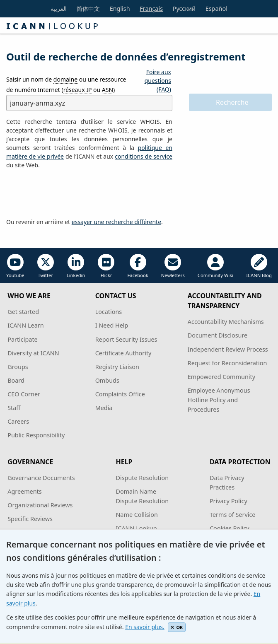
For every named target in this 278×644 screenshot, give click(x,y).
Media (104, 408)
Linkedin (76, 266)
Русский (184, 8)
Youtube (15, 266)
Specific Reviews (30, 519)
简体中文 (88, 8)
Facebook (138, 266)
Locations (109, 312)
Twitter (46, 266)
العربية (59, 8)
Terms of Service (233, 515)
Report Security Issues (126, 339)
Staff (14, 408)
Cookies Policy (230, 528)
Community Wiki (215, 266)
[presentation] (69, 194)
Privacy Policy (228, 501)
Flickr (106, 266)
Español (216, 8)
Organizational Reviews (40, 505)
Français (151, 8)
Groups (18, 367)
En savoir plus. (145, 627)
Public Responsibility (36, 435)
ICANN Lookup (136, 528)
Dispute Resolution (142, 478)
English (120, 8)
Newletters (173, 266)
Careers (18, 421)
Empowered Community (221, 377)
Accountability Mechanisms (226, 322)
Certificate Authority (123, 353)
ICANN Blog (259, 266)
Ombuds (107, 380)
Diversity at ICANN (33, 353)
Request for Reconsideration (227, 363)
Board (16, 380)
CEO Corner (24, 394)
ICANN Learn (25, 325)
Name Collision (137, 515)
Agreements (25, 491)
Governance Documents (41, 478)
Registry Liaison (117, 367)
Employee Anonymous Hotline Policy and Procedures (219, 400)
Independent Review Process (228, 349)
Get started (23, 312)
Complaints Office (120, 394)
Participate (23, 339)
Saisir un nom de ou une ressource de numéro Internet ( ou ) (66, 85)
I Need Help (112, 325)
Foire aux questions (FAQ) (158, 81)
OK (177, 627)
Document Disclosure (218, 335)
